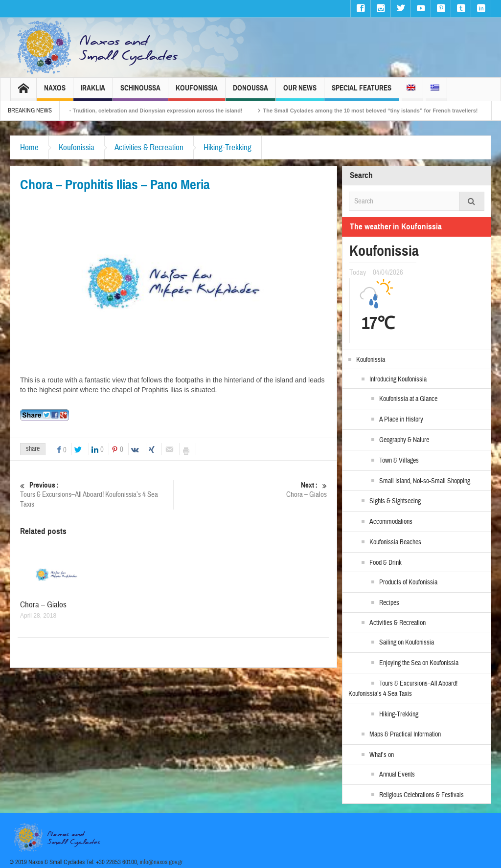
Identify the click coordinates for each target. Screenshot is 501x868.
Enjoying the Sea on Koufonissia (419, 663)
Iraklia (93, 92)
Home (29, 147)
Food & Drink (386, 563)
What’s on (382, 755)
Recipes (389, 603)
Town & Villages (399, 461)
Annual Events (397, 775)
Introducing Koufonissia (398, 379)
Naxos (55, 92)
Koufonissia (197, 92)
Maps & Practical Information (405, 734)
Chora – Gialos (250, 490)
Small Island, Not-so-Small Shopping (425, 481)
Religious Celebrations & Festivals (421, 795)
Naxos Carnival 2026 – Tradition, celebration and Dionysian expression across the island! (164, 111)
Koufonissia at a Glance (408, 399)
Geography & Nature (404, 440)
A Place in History (401, 420)
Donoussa (250, 92)
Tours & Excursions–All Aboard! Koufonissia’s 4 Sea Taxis (97, 495)
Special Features (362, 92)
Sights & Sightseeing (395, 501)
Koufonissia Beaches (395, 542)
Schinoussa (140, 92)
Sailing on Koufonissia (407, 643)
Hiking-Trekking (228, 147)
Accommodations (391, 522)
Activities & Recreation (149, 147)
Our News (300, 92)
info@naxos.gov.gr (161, 862)
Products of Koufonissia (408, 582)
